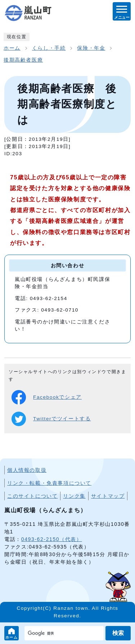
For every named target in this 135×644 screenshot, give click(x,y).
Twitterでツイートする (51, 419)
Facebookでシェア (47, 397)
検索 (118, 633)
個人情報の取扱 (27, 470)
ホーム (12, 637)
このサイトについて (32, 496)
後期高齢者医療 (23, 60)
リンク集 (74, 496)
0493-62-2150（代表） (52, 539)
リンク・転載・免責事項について (49, 483)
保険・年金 (91, 48)
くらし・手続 (49, 48)
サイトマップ (108, 496)
